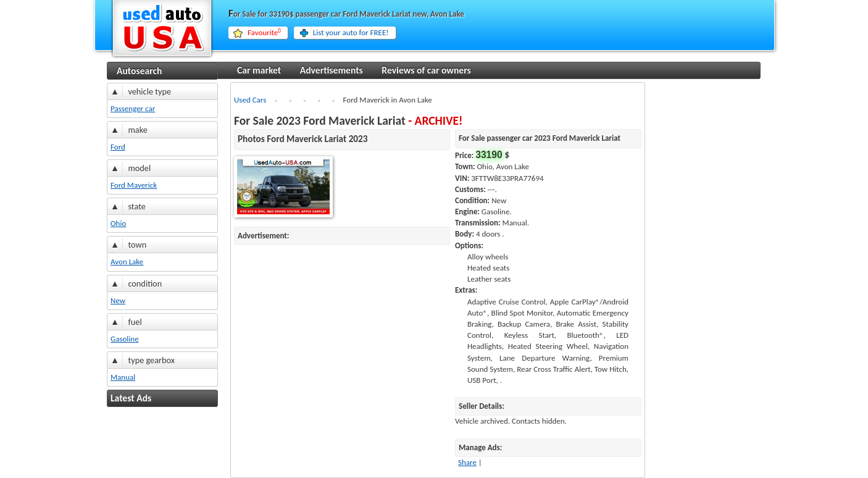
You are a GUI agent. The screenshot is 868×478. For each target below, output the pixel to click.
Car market (259, 70)
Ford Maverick (134, 185)
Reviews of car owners (426, 70)
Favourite (264, 33)
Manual (123, 377)
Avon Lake (127, 262)
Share (467, 462)
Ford (118, 147)
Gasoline (125, 339)
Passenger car (133, 108)
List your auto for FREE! (351, 32)
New (118, 300)
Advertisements (332, 70)
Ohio (118, 223)
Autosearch (139, 71)
